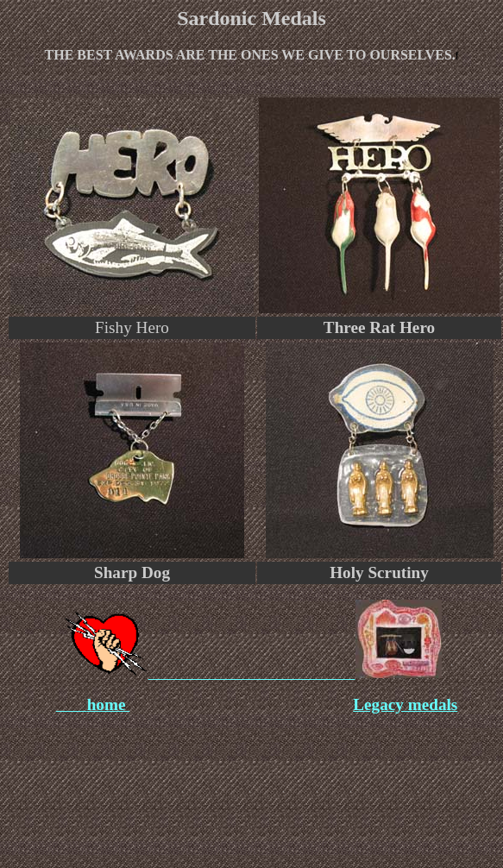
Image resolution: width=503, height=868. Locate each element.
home (109, 704)
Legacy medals (405, 704)
